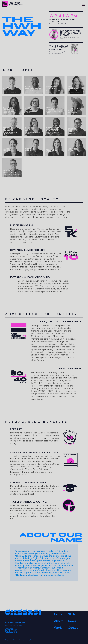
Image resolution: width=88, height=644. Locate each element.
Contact (74, 627)
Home (58, 614)
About (58, 621)
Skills (72, 614)
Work (58, 627)
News (72, 621)
